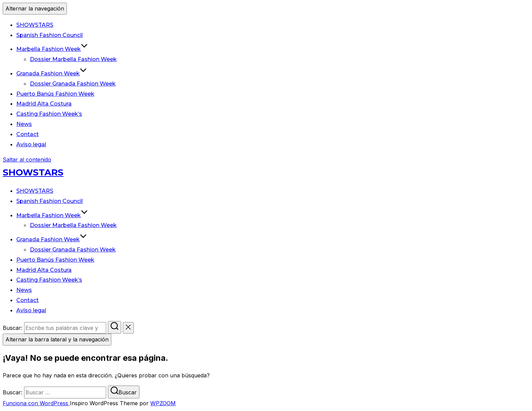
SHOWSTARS (35, 25)
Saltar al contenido (27, 160)
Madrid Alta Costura (44, 104)
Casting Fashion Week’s (49, 114)
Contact (27, 134)
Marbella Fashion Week (52, 49)
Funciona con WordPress (36, 403)
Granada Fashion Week (52, 73)
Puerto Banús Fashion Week (55, 94)
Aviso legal (31, 144)
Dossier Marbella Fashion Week (73, 59)
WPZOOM (163, 403)
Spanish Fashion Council (50, 35)
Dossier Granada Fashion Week (73, 84)
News (24, 124)
